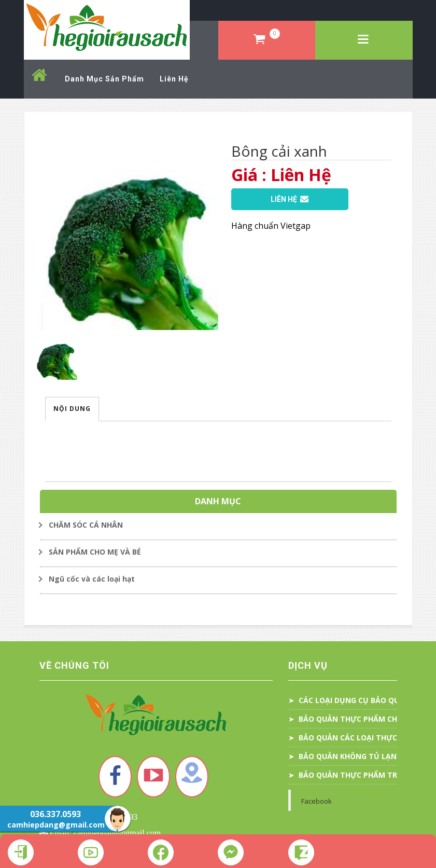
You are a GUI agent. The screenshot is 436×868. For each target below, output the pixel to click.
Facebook (317, 801)
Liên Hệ (290, 199)
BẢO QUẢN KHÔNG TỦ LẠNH (350, 756)
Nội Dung (72, 409)
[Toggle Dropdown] (218, 525)
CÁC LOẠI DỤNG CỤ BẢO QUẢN (354, 700)
